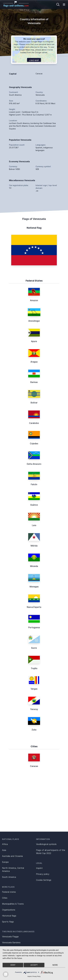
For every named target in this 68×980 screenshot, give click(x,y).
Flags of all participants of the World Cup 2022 (51, 852)
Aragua (34, 362)
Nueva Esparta (34, 607)
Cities (5, 898)
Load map (34, 60)
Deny (13, 965)
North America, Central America (13, 870)
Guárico (34, 505)
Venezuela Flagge (10, 937)
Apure (34, 341)
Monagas (34, 587)
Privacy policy (43, 874)
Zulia (34, 730)
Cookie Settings (44, 880)
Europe (5, 862)
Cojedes (34, 443)
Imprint (39, 868)
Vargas (34, 689)
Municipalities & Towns (13, 904)
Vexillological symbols (46, 844)
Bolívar (34, 403)
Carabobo (34, 423)
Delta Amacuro (34, 464)
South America (9, 877)
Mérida (34, 546)
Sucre (34, 648)
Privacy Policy (37, 976)
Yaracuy (34, 709)
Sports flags (8, 922)
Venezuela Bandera (11, 942)
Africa (5, 844)
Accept (34, 965)
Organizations (9, 910)
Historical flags (9, 916)
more (55, 965)
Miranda (34, 566)
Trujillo (34, 668)
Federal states (9, 892)
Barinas (34, 382)
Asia (4, 850)
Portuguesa (34, 627)
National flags (10, 839)
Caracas (34, 766)
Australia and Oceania (12, 856)
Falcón (34, 484)
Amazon (34, 300)
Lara (34, 525)
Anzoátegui (34, 321)
